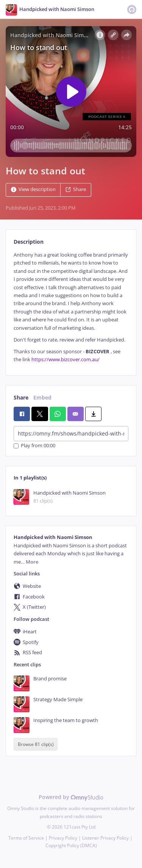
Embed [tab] (42, 397)
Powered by (71, 797)
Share (76, 189)
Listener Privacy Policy (105, 838)
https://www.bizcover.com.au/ (66, 360)
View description (33, 189)
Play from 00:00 (34, 446)
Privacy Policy (63, 838)
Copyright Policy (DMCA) (71, 845)
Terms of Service (26, 838)
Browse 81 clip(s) (36, 744)
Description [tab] (29, 242)
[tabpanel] (71, 307)
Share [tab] (21, 397)
